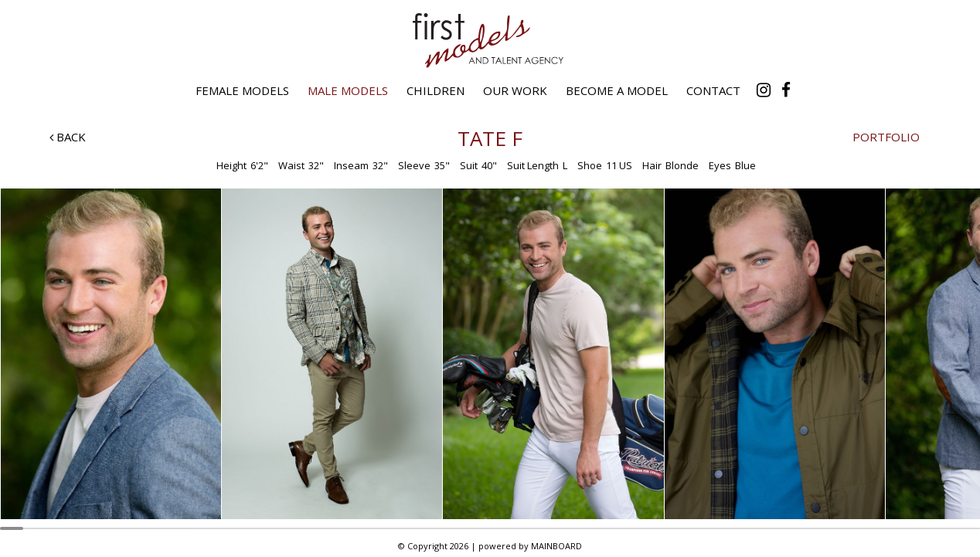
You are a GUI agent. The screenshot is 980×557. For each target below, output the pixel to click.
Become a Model (617, 90)
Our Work (515, 90)
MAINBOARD (556, 546)
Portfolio (886, 137)
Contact (713, 90)
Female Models (242, 90)
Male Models (348, 90)
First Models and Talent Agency (490, 40)
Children (436, 90)
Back (68, 137)
